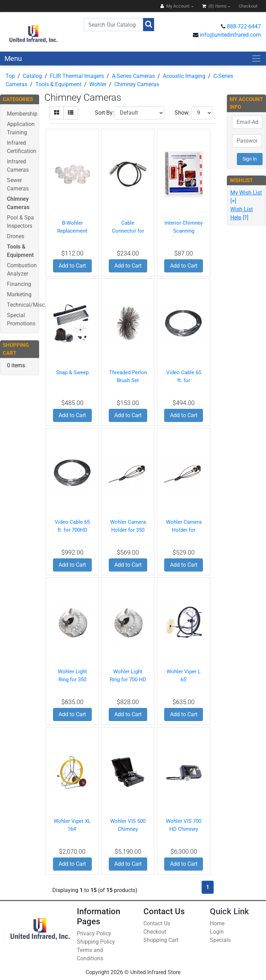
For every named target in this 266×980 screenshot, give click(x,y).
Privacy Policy (94, 933)
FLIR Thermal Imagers (77, 76)
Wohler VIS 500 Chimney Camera (128, 829)
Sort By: (104, 113)
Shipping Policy (96, 942)
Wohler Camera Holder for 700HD (184, 530)
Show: (182, 113)
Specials (220, 940)
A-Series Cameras (133, 76)
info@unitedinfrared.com (230, 35)
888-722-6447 (244, 26)
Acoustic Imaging (184, 76)
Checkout (155, 932)
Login (217, 932)
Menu (13, 59)
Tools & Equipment (58, 84)
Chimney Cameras (137, 84)
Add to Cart (72, 266)
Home (217, 923)
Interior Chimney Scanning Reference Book (184, 231)
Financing (19, 284)
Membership (22, 114)
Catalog (32, 76)
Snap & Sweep (72, 372)
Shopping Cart (161, 940)
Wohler (98, 84)
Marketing (19, 294)
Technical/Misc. (26, 305)
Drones (16, 236)
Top (10, 76)
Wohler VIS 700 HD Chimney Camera (184, 829)
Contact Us (157, 923)
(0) (215, 6)
